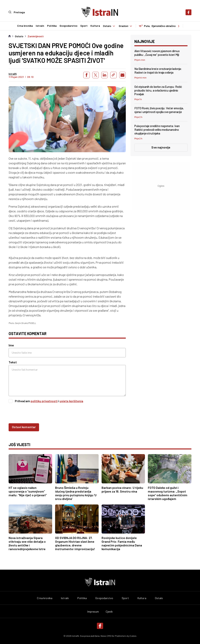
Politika (52, 26)
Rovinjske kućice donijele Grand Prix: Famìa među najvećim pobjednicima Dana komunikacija (122, 543)
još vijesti (19, 444)
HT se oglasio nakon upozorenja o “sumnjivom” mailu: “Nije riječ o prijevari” (28, 491)
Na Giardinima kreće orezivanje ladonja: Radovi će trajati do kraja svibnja (158, 70)
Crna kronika (25, 26)
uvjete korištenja (71, 401)
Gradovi (126, 26)
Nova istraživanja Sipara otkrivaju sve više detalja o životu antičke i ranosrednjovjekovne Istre (27, 543)
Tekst (13, 362)
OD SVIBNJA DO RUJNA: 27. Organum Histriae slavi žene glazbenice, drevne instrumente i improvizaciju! (75, 543)
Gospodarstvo (68, 26)
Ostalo (109, 26)
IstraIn (40, 26)
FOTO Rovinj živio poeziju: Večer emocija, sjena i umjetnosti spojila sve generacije (159, 110)
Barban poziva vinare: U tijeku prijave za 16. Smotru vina (122, 489)
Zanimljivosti (36, 36)
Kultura (95, 26)
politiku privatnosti (44, 401)
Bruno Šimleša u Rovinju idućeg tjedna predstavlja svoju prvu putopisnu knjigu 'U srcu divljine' (76, 493)
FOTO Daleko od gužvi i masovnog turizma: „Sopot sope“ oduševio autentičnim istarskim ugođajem (168, 493)
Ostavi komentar (24, 427)
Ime (11, 345)
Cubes (133, 636)
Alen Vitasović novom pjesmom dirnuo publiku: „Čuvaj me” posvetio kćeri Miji (157, 53)
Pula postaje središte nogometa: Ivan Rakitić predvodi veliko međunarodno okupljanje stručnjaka (157, 129)
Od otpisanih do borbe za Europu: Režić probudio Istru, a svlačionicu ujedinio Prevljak (158, 90)
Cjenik (109, 611)
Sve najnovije (161, 147)
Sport (84, 26)
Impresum (93, 611)
